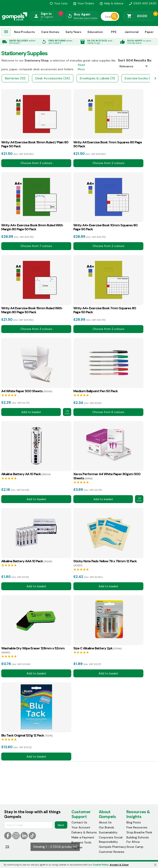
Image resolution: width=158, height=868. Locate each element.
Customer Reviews (112, 852)
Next (61, 825)
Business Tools (81, 843)
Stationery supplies (24, 53)
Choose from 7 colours (36, 246)
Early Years (73, 32)
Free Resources (137, 828)
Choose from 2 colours (108, 163)
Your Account (81, 828)
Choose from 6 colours (108, 412)
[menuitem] (6, 32)
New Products (24, 32)
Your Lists (59, 3)
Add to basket (31, 412)
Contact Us (79, 823)
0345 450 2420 (143, 3)
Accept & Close (119, 865)
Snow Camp (135, 847)
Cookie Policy (101, 865)
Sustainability (108, 833)
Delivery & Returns (84, 833)
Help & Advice (111, 3)
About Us (105, 823)
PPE (114, 32)
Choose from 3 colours (36, 163)
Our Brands (106, 828)
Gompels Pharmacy (112, 847)
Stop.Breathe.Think (139, 833)
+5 (67, 412)
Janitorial (132, 32)
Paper (149, 32)
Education (95, 32)
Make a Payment (83, 838)
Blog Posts (134, 823)
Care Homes (50, 32)
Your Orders (83, 3)
